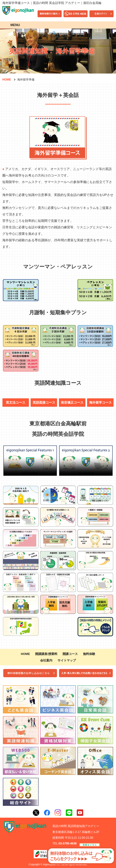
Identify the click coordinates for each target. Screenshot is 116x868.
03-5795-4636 (68, 843)
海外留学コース (100, 403)
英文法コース (16, 403)
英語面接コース (44, 403)
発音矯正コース (72, 403)
